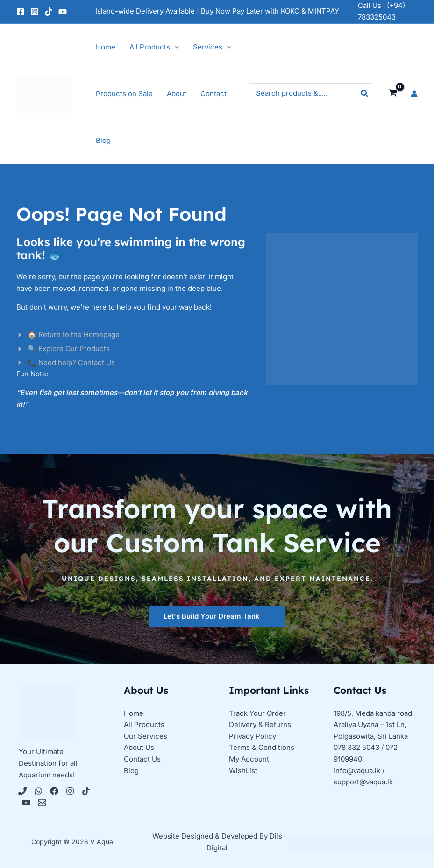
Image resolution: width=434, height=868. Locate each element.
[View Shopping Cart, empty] (393, 93)
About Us (139, 748)
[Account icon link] (414, 94)
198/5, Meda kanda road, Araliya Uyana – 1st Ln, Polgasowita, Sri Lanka (374, 725)
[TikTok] (49, 12)
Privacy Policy (253, 737)
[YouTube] (63, 12)
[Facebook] (21, 12)
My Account (249, 759)
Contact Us (142, 759)
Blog (131, 771)
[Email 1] (42, 803)
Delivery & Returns (260, 725)
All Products (144, 725)
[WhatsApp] (38, 791)
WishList (243, 771)
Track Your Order (257, 713)
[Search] (365, 94)
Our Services (146, 737)
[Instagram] (35, 12)
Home (134, 713)
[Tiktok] (86, 791)
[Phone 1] (22, 791)
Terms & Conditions (262, 748)
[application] (174, 47)
